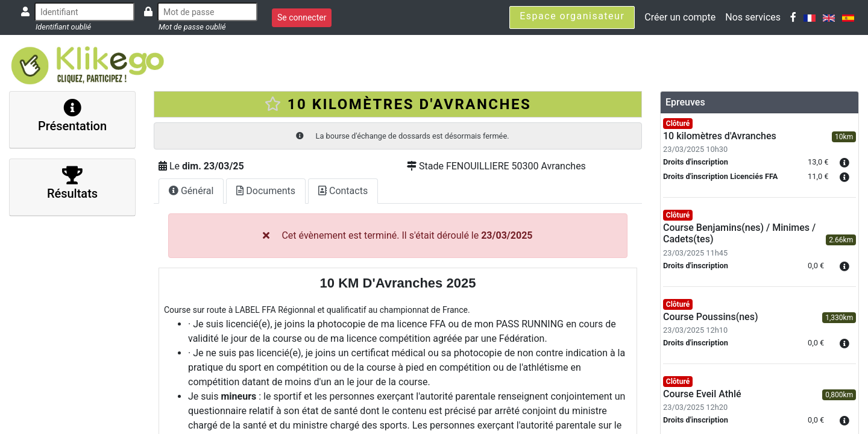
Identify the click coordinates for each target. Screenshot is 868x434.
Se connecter (302, 17)
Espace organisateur (572, 16)
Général (191, 191)
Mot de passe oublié (192, 27)
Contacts (343, 191)
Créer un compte (680, 17)
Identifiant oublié (63, 27)
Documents (266, 191)
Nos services (753, 17)
